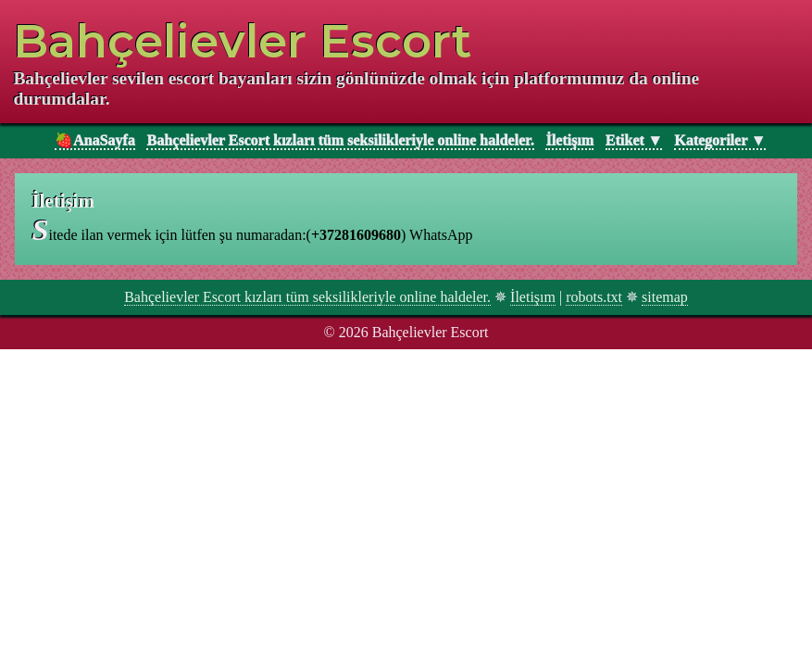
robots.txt (594, 297)
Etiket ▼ (634, 140)
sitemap (665, 297)
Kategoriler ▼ (720, 140)
